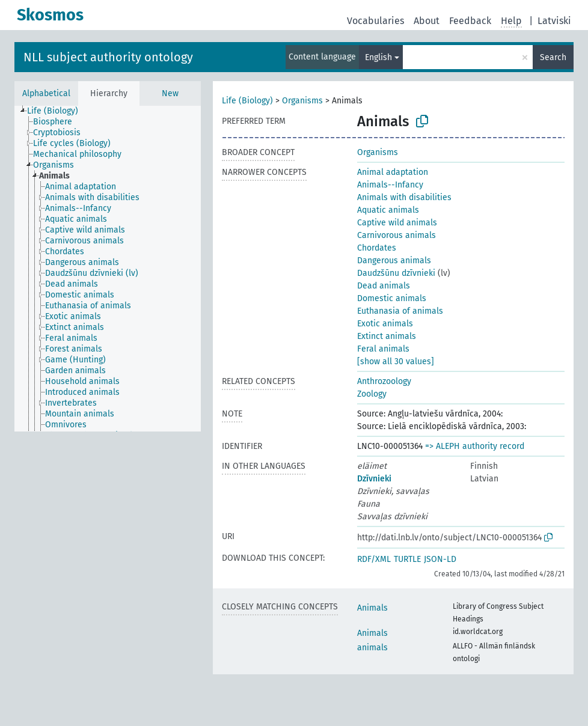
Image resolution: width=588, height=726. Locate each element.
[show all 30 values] (396, 361)
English (378, 57)
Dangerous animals (394, 261)
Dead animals (384, 286)
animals (372, 648)
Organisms (302, 101)
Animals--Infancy (390, 185)
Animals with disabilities (404, 197)
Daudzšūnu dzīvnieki (396, 273)
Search (553, 57)
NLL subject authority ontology (108, 57)
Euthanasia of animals (400, 311)
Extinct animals (387, 336)
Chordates (377, 248)
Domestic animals (392, 298)
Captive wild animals (397, 223)
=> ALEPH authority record (475, 446)
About (427, 21)
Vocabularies (375, 21)
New (170, 93)
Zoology (372, 394)
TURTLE (407, 559)
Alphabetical (46, 93)
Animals (372, 608)
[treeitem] (58, 111)
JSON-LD (440, 559)
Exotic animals (385, 324)
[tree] (108, 269)
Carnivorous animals (397, 235)
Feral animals (383, 349)
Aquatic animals (388, 210)
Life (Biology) (247, 101)
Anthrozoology (384, 381)
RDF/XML (374, 559)
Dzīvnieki (374, 479)
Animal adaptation (393, 172)
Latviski (554, 21)
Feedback (470, 21)
